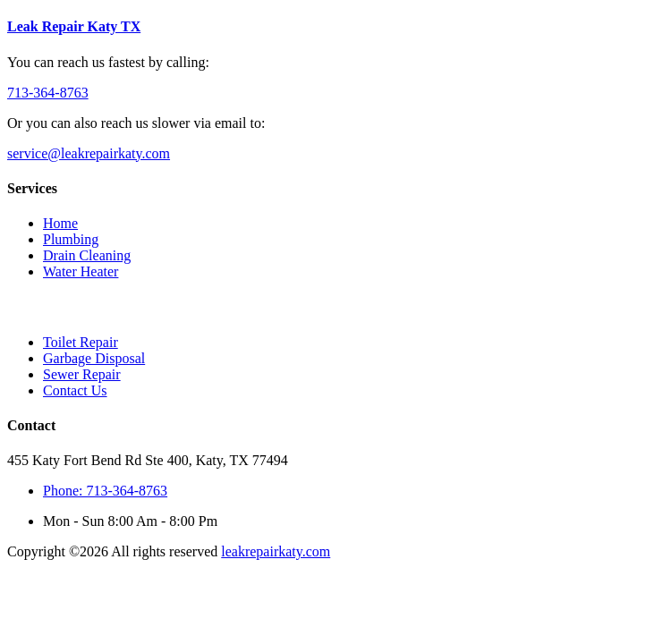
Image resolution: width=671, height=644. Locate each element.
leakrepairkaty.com (276, 551)
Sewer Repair (82, 374)
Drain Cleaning (87, 255)
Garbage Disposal (94, 358)
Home (60, 223)
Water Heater (81, 271)
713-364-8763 (48, 93)
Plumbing (71, 239)
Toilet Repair (81, 342)
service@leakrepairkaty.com (89, 153)
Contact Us (75, 390)
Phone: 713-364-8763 (105, 491)
